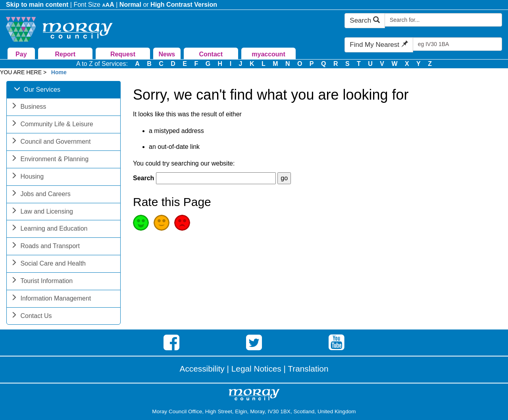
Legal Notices (256, 369)
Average (162, 223)
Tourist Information (42, 282)
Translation (308, 369)
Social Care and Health (48, 264)
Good (141, 223)
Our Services (37, 90)
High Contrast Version (184, 5)
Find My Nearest (379, 45)
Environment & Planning (50, 160)
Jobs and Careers (40, 195)
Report (65, 54)
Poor (182, 223)
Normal (130, 5)
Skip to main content (37, 5)
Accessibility (202, 369)
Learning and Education (49, 229)
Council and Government (51, 142)
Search (365, 20)
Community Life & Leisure (52, 125)
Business (28, 107)
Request (123, 54)
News (167, 54)
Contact (211, 54)
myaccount (268, 54)
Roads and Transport (45, 247)
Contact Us (31, 317)
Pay (21, 54)
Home (59, 72)
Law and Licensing (42, 212)
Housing (27, 177)
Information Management (51, 299)
